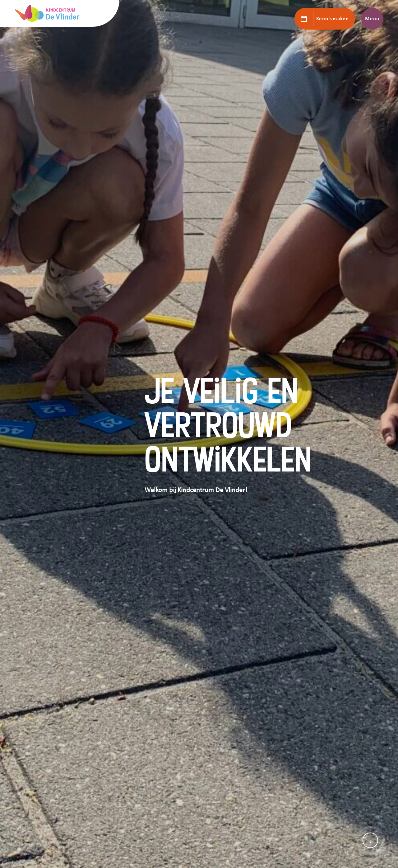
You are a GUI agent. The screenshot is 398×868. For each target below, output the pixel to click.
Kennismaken (333, 19)
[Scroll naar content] (370, 840)
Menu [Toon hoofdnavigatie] (372, 19)
